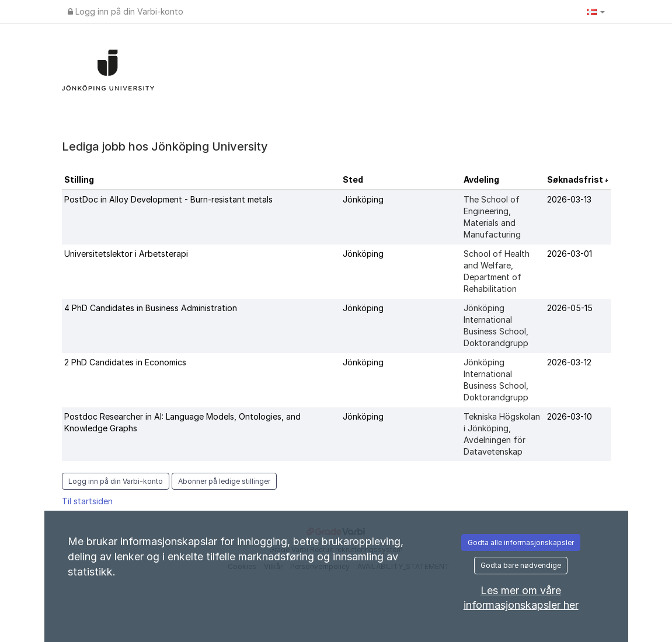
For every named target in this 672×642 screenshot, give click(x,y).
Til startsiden (87, 501)
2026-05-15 (570, 308)
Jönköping (363, 199)
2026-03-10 (570, 416)
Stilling (79, 179)
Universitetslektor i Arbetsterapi (126, 254)
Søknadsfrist (576, 179)
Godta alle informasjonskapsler (521, 542)
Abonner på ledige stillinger (224, 481)
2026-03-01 (570, 254)
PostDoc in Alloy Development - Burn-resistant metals (168, 199)
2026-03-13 (569, 199)
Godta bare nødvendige (521, 565)
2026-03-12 (569, 362)
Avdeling (481, 179)
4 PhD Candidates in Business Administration (151, 308)
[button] (596, 12)
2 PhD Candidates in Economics (125, 362)
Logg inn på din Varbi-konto (126, 11)
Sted (353, 179)
